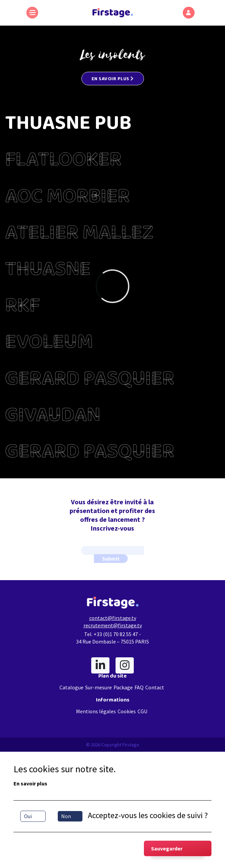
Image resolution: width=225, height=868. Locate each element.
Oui (28, 816)
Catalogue (71, 687)
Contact (155, 687)
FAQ (139, 687)
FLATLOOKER (63, 162)
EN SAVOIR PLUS (113, 79)
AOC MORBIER (67, 199)
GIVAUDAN (53, 417)
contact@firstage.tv (113, 618)
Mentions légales (96, 711)
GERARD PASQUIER (90, 381)
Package (123, 687)
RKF (22, 308)
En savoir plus (30, 784)
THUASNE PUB (68, 125)
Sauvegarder (167, 848)
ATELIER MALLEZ (79, 235)
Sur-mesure (98, 687)
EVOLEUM (49, 344)
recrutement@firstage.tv (113, 625)
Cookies (127, 711)
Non (66, 816)
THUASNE (48, 271)
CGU (142, 711)
